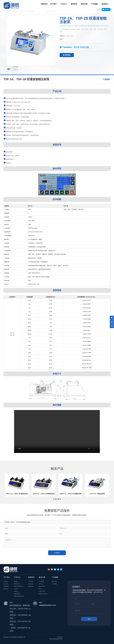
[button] (54, 499)
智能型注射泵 (70, 36)
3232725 (26, 605)
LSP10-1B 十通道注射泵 (97, 494)
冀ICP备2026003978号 (56, 639)
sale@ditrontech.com (48, 605)
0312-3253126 (81, 47)
